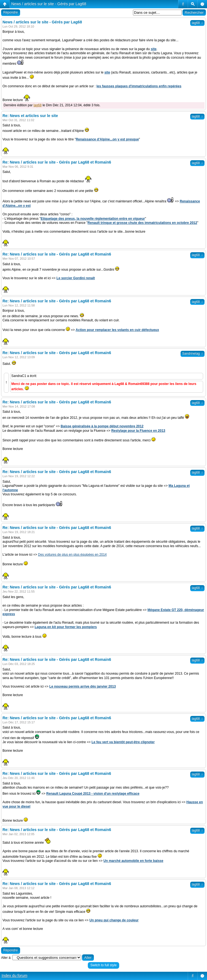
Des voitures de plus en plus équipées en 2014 (72, 555)
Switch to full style (103, 965)
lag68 (197, 23)
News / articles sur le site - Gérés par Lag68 (49, 4)
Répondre (11, 12)
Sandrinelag (193, 354)
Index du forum (14, 976)
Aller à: (6, 958)
